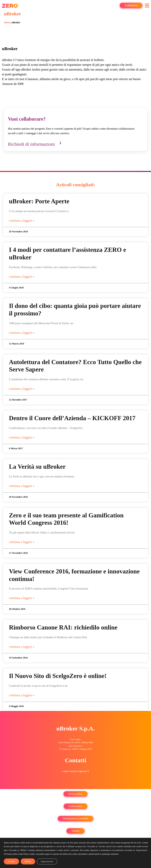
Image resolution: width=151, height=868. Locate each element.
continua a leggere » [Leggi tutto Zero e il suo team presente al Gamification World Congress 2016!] (22, 542)
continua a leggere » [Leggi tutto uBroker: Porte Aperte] (22, 221)
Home (7, 22)
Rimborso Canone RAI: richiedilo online (63, 627)
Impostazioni (47, 861)
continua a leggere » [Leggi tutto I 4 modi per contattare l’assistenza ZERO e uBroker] (22, 277)
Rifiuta (28, 861)
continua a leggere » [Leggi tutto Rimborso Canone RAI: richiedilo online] (22, 647)
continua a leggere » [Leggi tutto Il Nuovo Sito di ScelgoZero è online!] (22, 695)
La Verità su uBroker (37, 467)
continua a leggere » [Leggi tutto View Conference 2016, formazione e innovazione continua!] (22, 598)
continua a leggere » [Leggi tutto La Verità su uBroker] (22, 486)
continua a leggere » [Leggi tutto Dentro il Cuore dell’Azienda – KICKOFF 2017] (22, 437)
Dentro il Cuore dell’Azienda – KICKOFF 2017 (72, 418)
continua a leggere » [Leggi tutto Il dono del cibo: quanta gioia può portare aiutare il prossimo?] (22, 333)
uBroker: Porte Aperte (39, 201)
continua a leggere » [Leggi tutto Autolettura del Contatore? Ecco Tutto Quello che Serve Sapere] (22, 389)
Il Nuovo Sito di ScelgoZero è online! (58, 676)
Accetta (11, 861)
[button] (147, 5)
